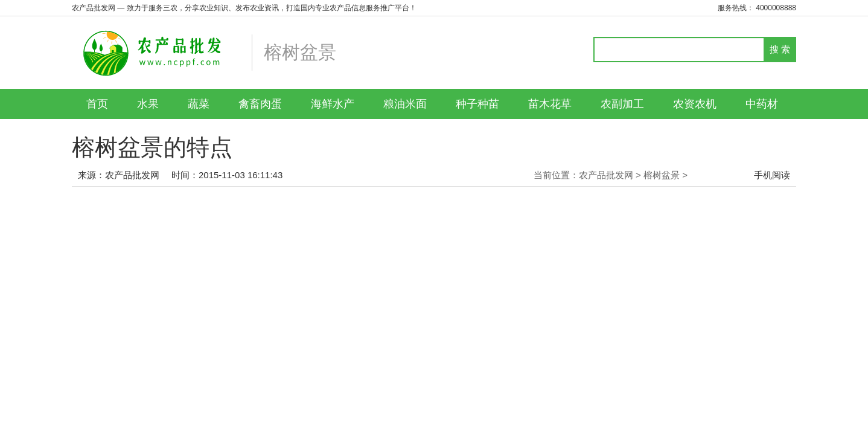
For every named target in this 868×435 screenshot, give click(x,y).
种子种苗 (477, 104)
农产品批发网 (132, 175)
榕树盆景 (662, 175)
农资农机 (695, 104)
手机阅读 (772, 175)
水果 (148, 104)
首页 (97, 104)
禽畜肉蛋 (260, 104)
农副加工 (622, 104)
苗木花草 (550, 104)
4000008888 (776, 8)
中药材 (762, 104)
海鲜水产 (333, 104)
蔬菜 (199, 104)
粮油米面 (405, 104)
